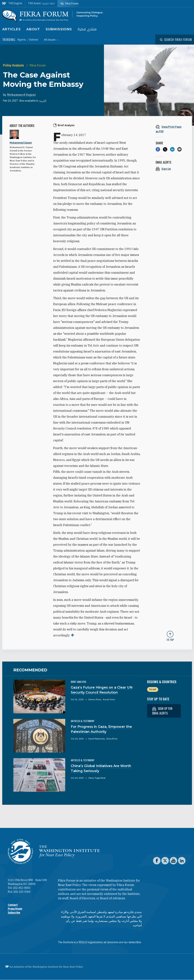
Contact (13, 905)
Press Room (15, 909)
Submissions (59, 29)
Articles (11, 29)
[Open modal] (176, 40)
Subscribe (14, 913)
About (33, 29)
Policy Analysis (14, 65)
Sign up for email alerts (162, 711)
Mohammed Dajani (21, 95)
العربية (43, 101)
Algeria (22, 40)
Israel (153, 689)
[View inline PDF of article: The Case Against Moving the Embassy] (170, 129)
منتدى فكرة (87, 29)
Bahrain (34, 40)
